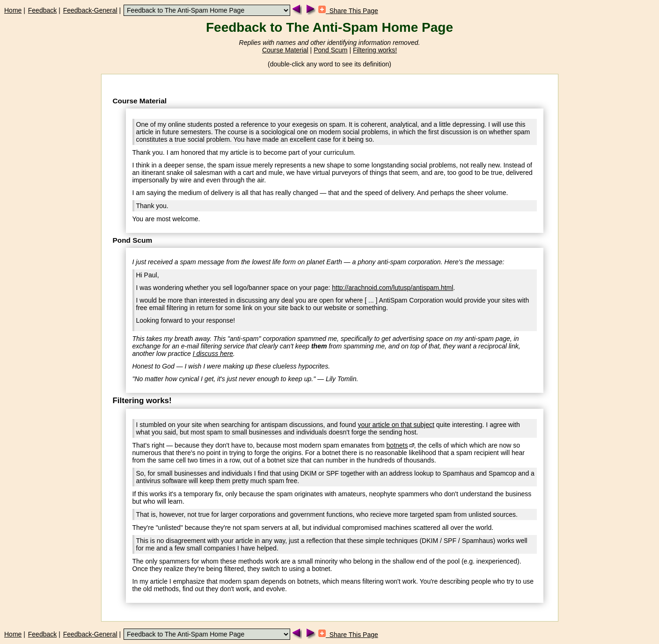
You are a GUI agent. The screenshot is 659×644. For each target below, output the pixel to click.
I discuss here (213, 354)
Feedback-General (90, 10)
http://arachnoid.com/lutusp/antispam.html (392, 288)
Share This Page (348, 11)
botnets (397, 445)
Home (13, 10)
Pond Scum (330, 50)
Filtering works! (375, 50)
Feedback (42, 10)
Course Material (285, 50)
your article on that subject (396, 425)
